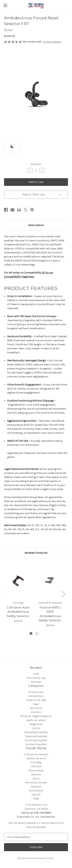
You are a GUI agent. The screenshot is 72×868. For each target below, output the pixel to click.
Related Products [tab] (36, 553)
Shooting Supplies (36, 740)
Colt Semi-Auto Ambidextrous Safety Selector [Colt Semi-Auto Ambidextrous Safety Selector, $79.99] (18, 612)
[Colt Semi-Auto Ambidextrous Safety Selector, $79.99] (18, 580)
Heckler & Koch (36, 758)
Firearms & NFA (36, 700)
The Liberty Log (36, 678)
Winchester (36, 791)
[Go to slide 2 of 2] (37, 633)
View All (36, 795)
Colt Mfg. (36, 762)
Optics (36, 728)
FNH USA (36, 766)
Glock (36, 779)
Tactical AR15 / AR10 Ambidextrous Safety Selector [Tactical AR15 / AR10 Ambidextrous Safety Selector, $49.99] (50, 614)
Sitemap (36, 682)
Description (36, 225)
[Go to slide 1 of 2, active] (31, 633)
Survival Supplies (36, 744)
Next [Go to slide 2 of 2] (63, 594)
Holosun (36, 787)
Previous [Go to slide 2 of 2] (5, 594)
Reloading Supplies (36, 732)
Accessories (36, 692)
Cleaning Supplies (36, 736)
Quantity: (36, 164)
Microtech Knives (36, 783)
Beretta (36, 775)
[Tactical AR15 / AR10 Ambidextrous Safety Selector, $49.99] (50, 580)
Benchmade (36, 770)
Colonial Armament (36, 754)
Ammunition (36, 696)
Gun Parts (36, 708)
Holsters (36, 712)
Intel (36, 674)
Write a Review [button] (52, 42)
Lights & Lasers (36, 720)
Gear (36, 704)
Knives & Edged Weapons (36, 716)
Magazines (36, 724)
